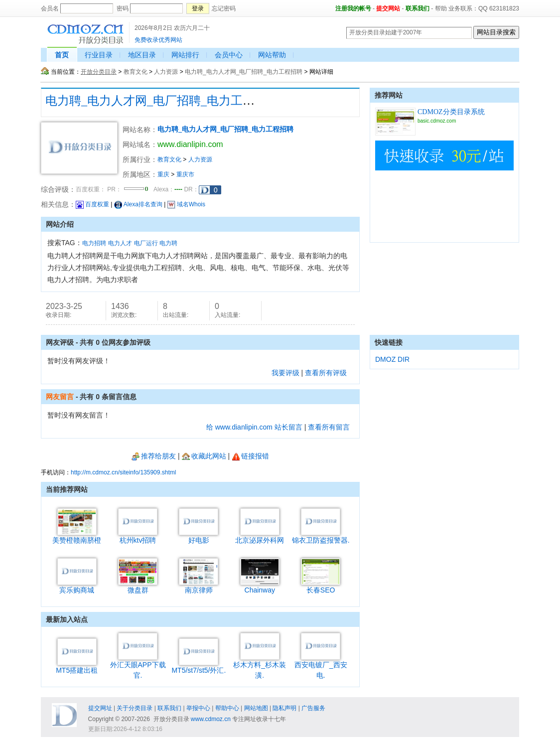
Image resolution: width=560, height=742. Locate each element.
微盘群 (138, 586)
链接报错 (250, 456)
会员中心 (229, 55)
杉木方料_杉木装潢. (260, 666)
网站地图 (256, 708)
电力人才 (120, 243)
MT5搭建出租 (77, 667)
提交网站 (388, 8)
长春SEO (321, 586)
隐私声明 (284, 708)
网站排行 (185, 55)
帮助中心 (227, 708)
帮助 (441, 8)
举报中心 (198, 708)
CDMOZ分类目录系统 (451, 112)
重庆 (163, 174)
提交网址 (100, 708)
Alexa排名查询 (138, 204)
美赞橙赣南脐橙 (77, 536)
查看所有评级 (326, 373)
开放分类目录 (99, 72)
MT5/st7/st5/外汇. (199, 667)
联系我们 (418, 8)
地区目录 (142, 55)
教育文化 (136, 72)
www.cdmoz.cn (211, 719)
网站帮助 (272, 55)
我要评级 (285, 373)
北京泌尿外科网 (260, 536)
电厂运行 (146, 243)
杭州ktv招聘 (138, 536)
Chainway (260, 586)
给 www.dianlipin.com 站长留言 (254, 427)
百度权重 (92, 204)
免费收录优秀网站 (158, 40)
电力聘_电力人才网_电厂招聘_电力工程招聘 (244, 72)
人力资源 (166, 72)
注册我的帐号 (353, 8)
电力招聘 (94, 243)
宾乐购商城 (77, 586)
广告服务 (313, 708)
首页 (62, 55)
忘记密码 (224, 8)
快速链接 (389, 342)
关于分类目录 (135, 708)
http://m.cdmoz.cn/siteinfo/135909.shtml (123, 472)
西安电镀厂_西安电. (321, 666)
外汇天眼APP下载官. (138, 666)
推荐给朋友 (154, 456)
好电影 (199, 536)
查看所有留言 (329, 427)
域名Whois (186, 204)
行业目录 (99, 55)
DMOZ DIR (392, 359)
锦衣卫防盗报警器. (321, 536)
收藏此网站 (204, 456)
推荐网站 (389, 95)
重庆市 (185, 174)
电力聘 (168, 243)
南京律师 (199, 586)
